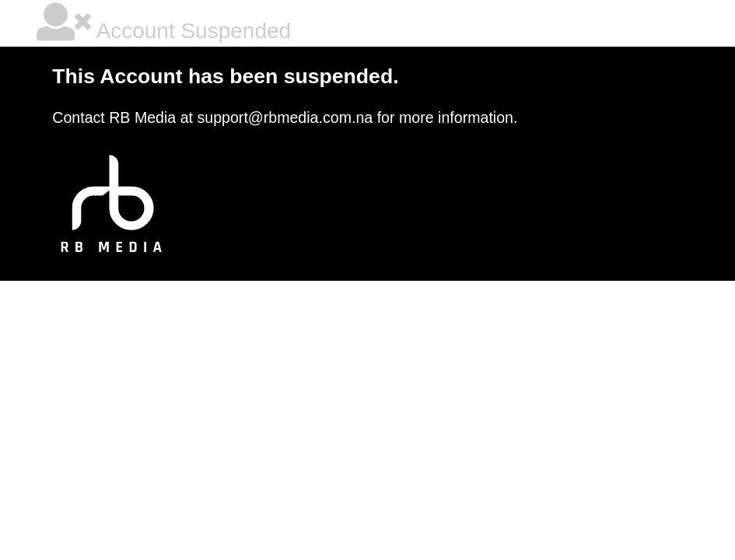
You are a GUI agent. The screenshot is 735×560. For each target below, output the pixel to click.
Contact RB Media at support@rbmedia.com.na (212, 117)
